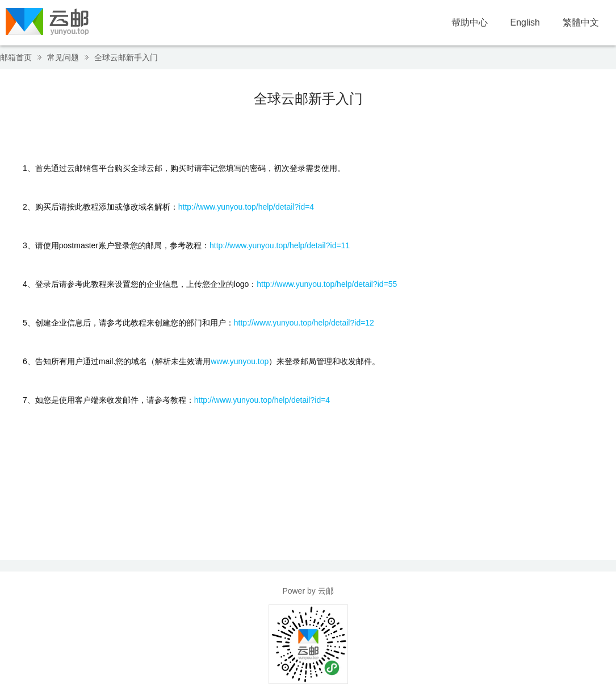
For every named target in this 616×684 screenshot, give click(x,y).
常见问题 (63, 57)
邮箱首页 (16, 57)
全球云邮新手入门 (126, 57)
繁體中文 (581, 22)
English (525, 22)
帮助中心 (470, 22)
